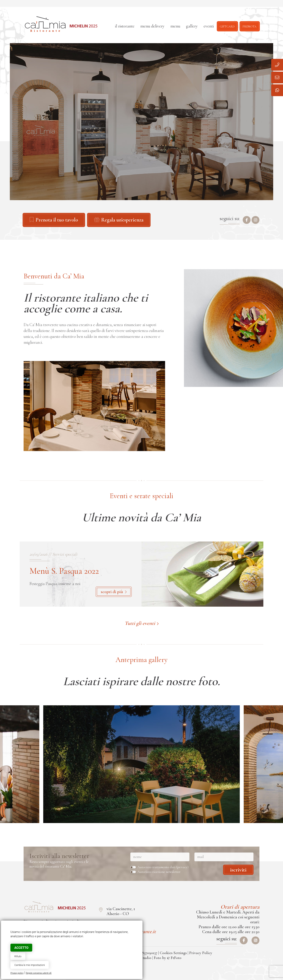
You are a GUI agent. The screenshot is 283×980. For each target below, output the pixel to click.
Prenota (249, 26)
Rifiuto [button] (18, 956)
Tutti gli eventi (142, 623)
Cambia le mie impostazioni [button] (30, 965)
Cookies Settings (173, 953)
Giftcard (227, 26)
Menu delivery (152, 26)
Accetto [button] (21, 948)
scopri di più (114, 592)
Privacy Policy (201, 953)
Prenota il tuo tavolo (54, 220)
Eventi (209, 26)
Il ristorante (125, 26)
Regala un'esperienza (119, 220)
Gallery (192, 26)
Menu (175, 26)
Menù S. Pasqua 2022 (64, 571)
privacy (182, 867)
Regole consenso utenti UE (39, 973)
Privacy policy (17, 973)
